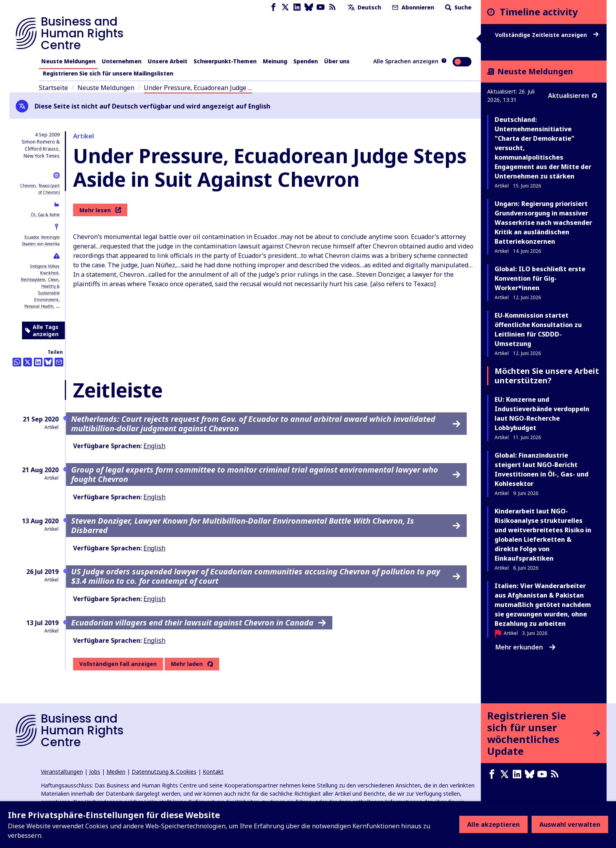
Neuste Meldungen (68, 61)
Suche (457, 7)
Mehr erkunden (525, 647)
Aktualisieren (573, 96)
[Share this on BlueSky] (48, 362)
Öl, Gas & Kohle (45, 215)
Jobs (95, 772)
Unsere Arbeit (168, 61)
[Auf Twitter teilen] (27, 362)
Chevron (28, 186)
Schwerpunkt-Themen (225, 61)
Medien (116, 772)
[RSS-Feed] (332, 7)
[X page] (285, 7)
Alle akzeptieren (493, 824)
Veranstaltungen (62, 772)
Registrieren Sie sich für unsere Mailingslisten (108, 73)
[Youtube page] (321, 7)
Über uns (337, 61)
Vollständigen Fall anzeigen (118, 664)
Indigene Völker (44, 266)
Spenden (306, 61)
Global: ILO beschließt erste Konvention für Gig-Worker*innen (540, 278)
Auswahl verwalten (570, 824)
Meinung (275, 61)
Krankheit (49, 273)
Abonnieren (412, 7)
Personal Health (39, 306)
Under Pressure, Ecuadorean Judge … (198, 88)
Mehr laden (187, 664)
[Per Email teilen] (59, 362)
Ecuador (31, 237)
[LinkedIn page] (297, 7)
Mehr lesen (100, 210)
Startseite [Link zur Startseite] (53, 88)
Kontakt (213, 772)
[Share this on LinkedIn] (38, 362)
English (154, 446)
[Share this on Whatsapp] (17, 362)
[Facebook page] (273, 7)
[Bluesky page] (309, 7)
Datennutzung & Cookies (164, 772)
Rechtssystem (33, 280)
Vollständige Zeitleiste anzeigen (547, 35)
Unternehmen (122, 61)
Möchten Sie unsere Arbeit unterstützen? (547, 376)
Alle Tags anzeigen (42, 330)
